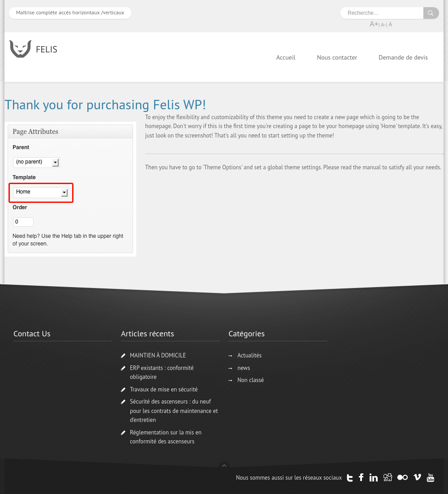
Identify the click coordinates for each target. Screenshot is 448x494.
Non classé (251, 380)
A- (383, 24)
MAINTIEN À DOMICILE (158, 355)
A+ (374, 24)
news (244, 368)
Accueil (286, 57)
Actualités (250, 355)
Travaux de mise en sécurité (164, 389)
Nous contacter (337, 57)
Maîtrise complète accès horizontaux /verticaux (70, 12)
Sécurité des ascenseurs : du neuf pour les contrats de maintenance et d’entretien (174, 411)
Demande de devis (403, 57)
